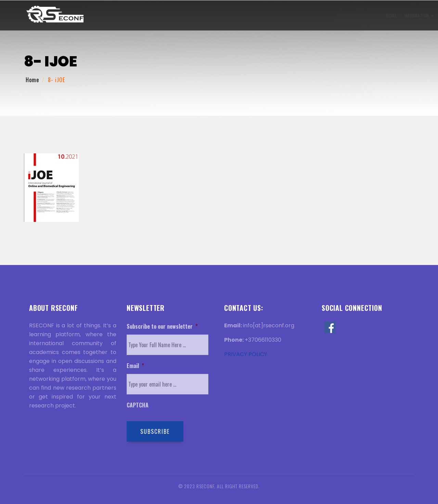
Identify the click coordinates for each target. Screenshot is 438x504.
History (304, 15)
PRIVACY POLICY (246, 354)
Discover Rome (362, 15)
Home (99, 15)
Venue (330, 15)
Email (135, 366)
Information (127, 15)
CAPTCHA (138, 405)
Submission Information (177, 15)
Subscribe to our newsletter (162, 326)
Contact (396, 15)
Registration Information (241, 15)
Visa (282, 15)
